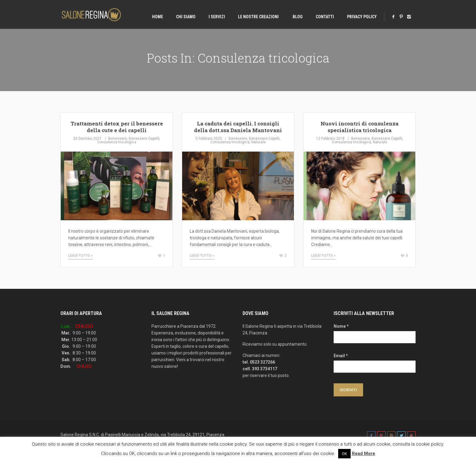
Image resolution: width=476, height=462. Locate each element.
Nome (341, 326)
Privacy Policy (362, 17)
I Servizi (217, 17)
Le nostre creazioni (258, 17)
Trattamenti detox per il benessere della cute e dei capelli (117, 127)
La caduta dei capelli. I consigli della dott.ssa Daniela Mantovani (238, 127)
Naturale (258, 142)
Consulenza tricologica (117, 142)
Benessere (118, 139)
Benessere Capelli (144, 139)
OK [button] (344, 454)
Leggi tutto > (80, 256)
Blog (297, 17)
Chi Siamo (186, 17)
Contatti (325, 17)
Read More (364, 453)
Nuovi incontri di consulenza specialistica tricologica (360, 127)
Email (341, 356)
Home (158, 17)
